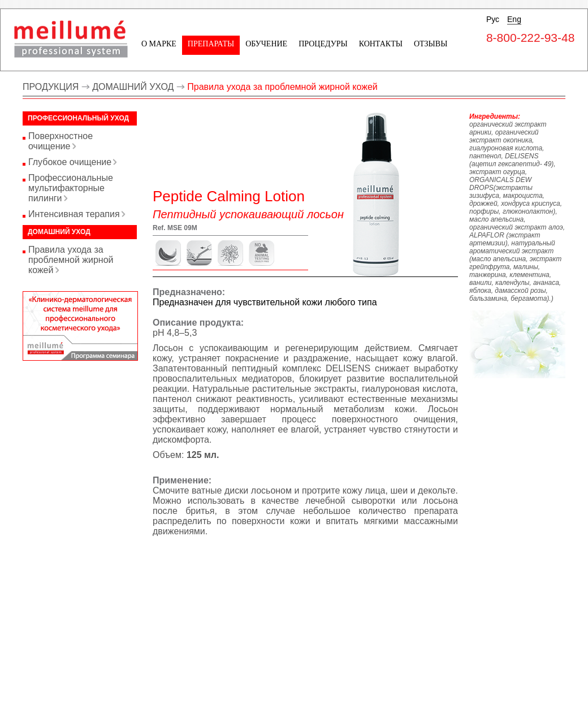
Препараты (211, 44)
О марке (159, 44)
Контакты (381, 44)
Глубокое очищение (70, 162)
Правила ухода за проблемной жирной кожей (282, 87)
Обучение (266, 44)
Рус (493, 19)
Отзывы (431, 44)
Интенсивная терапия (74, 214)
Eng (514, 19)
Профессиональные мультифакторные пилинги (71, 188)
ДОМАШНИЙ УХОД (133, 87)
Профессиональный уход (78, 118)
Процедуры (323, 44)
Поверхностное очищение (60, 141)
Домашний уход (59, 232)
